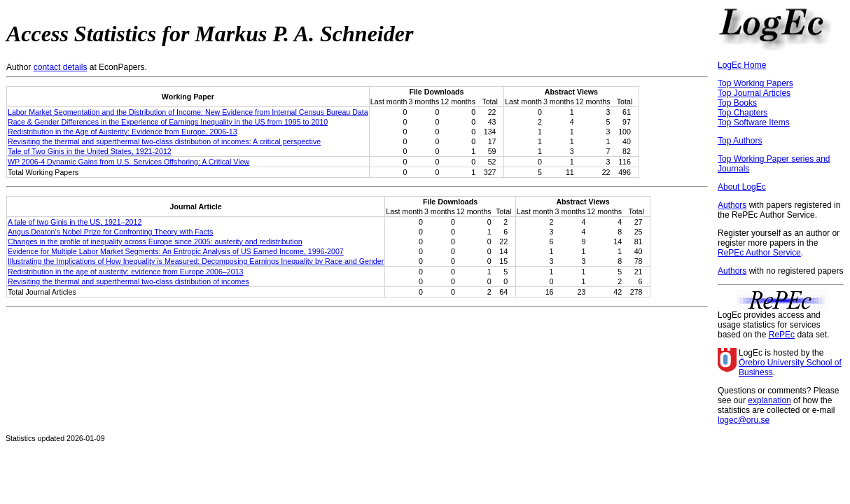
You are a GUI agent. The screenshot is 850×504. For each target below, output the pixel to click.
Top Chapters (743, 113)
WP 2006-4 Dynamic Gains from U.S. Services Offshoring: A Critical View (128, 162)
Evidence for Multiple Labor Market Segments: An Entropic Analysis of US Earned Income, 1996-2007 (176, 251)
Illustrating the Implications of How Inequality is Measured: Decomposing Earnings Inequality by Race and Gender (196, 261)
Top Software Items (754, 122)
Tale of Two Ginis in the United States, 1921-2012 (90, 151)
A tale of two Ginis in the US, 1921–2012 (75, 222)
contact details (61, 67)
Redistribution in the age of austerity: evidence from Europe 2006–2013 (125, 272)
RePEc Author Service (759, 253)
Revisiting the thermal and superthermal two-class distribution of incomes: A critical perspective (164, 141)
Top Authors (740, 141)
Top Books (737, 103)
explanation (769, 400)
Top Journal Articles (754, 93)
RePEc (782, 335)
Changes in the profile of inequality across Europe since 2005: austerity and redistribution (155, 241)
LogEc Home (742, 65)
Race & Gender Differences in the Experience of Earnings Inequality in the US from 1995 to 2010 (168, 122)
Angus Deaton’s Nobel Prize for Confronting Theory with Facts (110, 232)
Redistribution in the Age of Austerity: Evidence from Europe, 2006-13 (123, 132)
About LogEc (742, 187)
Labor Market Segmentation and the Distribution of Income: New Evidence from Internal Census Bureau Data (188, 112)
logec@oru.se (744, 420)
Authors (732, 205)
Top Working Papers (755, 83)
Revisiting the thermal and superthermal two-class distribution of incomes (128, 281)
